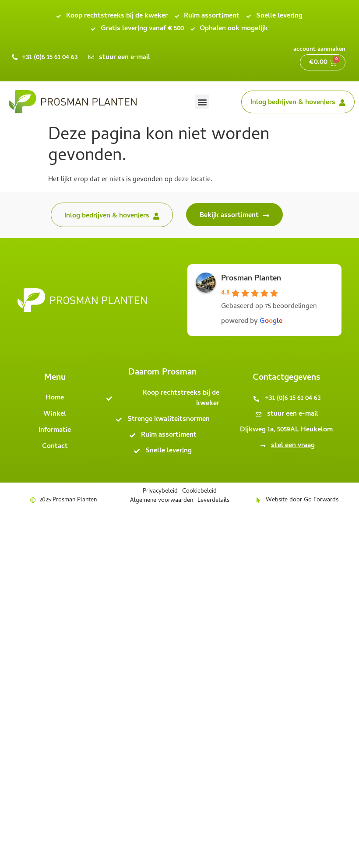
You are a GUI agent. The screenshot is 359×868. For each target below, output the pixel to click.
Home (55, 398)
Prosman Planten (251, 279)
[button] (202, 102)
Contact (55, 447)
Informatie (55, 430)
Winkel (55, 414)
